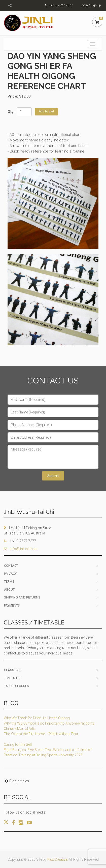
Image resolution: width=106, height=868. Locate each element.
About (9, 590)
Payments (12, 605)
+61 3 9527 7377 (61, 5)
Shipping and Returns (22, 597)
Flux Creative (57, 859)
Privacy (10, 574)
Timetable (12, 678)
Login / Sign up (91, 5)
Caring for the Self (18, 744)
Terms (9, 581)
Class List (13, 670)
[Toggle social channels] (10, 6)
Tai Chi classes (16, 686)
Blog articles (16, 781)
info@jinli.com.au (21, 549)
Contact (11, 566)
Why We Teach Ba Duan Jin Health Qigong (37, 718)
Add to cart (46, 111)
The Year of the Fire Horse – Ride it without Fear (41, 734)
